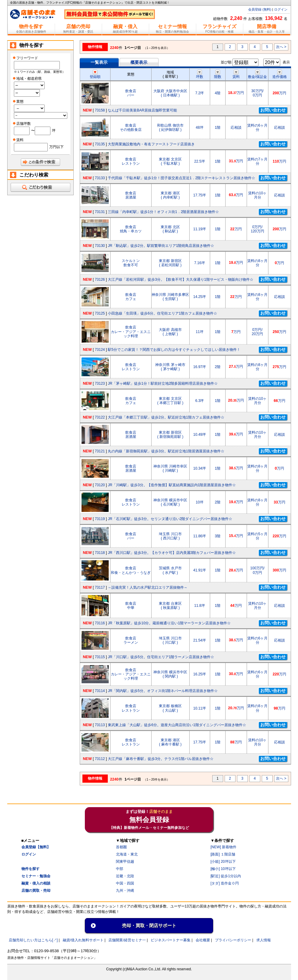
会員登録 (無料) (260, 9)
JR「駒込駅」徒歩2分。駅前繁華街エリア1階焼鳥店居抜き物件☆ (161, 246)
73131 (100, 212)
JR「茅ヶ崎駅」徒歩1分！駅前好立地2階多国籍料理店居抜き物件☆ (163, 383)
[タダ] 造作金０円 (225, 883)
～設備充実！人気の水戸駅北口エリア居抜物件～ (148, 587)
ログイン (281, 9)
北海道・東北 (127, 854)
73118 (100, 553)
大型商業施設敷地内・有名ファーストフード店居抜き (151, 144)
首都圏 (121, 847)
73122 (100, 417)
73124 (100, 350)
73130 (100, 246)
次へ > (281, 47)
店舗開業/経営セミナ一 (127, 940)
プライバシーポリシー (233, 940)
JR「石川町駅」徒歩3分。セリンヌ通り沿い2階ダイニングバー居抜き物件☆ (170, 519)
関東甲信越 (125, 862)
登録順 (95, 75)
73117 (100, 587)
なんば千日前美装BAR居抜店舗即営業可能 (142, 110)
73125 (100, 313)
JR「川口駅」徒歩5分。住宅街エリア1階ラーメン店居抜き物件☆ (161, 657)
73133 (100, 178)
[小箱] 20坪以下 (223, 862)
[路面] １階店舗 (223, 854)
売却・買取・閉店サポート (149, 925)
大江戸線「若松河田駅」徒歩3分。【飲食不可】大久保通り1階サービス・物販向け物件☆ (180, 280)
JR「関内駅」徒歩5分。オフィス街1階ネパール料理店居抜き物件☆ (163, 691)
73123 (100, 383)
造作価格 (280, 75)
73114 (100, 691)
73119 (100, 519)
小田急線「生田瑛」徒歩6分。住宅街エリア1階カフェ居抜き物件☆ (162, 313)
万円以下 (56, 147)
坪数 (200, 75)
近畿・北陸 (125, 876)
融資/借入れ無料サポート (83, 940)
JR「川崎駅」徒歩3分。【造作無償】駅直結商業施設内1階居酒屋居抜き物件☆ (172, 485)
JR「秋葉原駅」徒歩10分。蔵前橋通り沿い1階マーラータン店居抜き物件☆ (169, 623)
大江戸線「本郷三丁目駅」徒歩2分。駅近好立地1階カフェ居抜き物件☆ (166, 417)
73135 (100, 144)
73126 (100, 280)
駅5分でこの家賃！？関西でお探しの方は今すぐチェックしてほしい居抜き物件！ (174, 350)
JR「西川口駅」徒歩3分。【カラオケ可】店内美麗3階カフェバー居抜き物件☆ (172, 553)
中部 (120, 869)
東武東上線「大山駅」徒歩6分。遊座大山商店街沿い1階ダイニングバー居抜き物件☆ (177, 725)
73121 (100, 451)
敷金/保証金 (257, 75)
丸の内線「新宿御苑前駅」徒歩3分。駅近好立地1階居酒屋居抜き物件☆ (166, 451)
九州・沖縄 (125, 891)
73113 (100, 725)
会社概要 (203, 940)
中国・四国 (125, 883)
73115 (100, 657)
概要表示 (139, 62)
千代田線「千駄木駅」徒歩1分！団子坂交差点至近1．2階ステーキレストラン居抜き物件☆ (181, 178)
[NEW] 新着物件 (223, 847)
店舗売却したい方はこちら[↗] (33, 940)
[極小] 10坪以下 (223, 869)
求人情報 (264, 940)
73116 (100, 623)
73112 (100, 759)
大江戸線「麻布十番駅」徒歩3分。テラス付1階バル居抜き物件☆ (160, 759)
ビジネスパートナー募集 (171, 940)
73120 (100, 485)
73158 (100, 110)
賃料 (236, 75)
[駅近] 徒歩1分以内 (226, 876)
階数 (218, 75)
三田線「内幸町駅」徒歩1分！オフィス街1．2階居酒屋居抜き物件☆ (163, 212)
